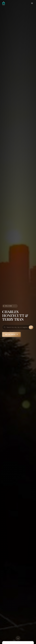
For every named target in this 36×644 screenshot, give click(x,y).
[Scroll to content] (18, 638)
